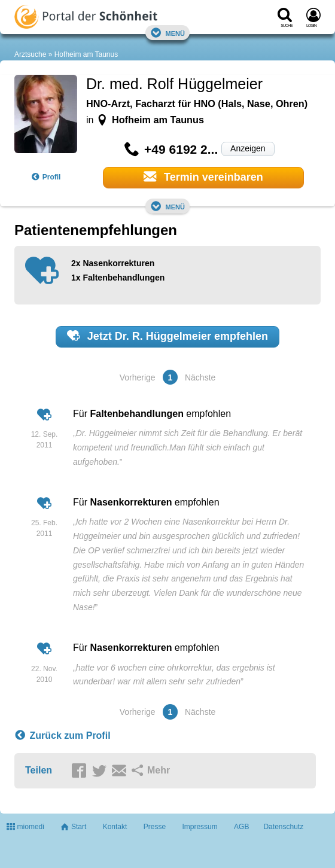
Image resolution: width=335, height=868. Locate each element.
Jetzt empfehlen (167, 336)
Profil (46, 177)
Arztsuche (30, 54)
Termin (203, 176)
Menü (167, 33)
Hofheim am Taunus (86, 54)
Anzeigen (248, 148)
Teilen (39, 770)
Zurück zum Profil (63, 736)
